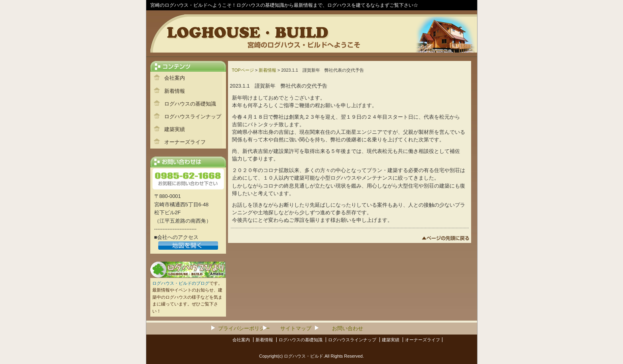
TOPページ (243, 70)
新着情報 (175, 91)
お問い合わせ (348, 328)
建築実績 (175, 129)
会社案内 (175, 78)
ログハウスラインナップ (193, 116)
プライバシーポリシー (244, 328)
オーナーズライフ (185, 142)
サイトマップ (296, 328)
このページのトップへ (445, 239)
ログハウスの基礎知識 (190, 104)
